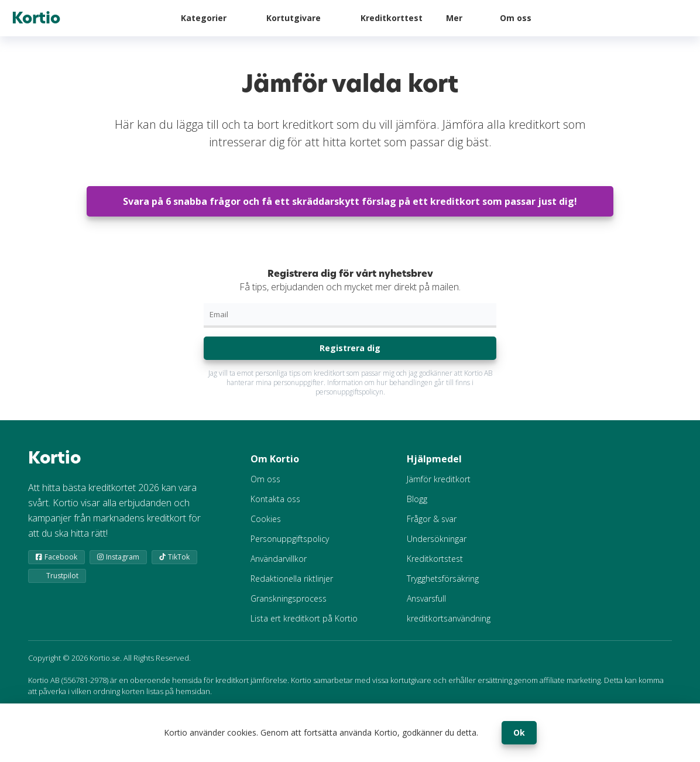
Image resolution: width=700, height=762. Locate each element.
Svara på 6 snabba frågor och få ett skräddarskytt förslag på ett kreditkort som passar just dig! (350, 201)
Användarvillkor (279, 559)
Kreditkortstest (435, 559)
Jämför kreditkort (439, 479)
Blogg (417, 499)
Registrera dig (350, 348)
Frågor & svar (432, 519)
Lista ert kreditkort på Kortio (304, 618)
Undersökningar (437, 539)
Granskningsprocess (289, 598)
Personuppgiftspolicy (290, 539)
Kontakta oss (275, 499)
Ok (519, 732)
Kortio (36, 18)
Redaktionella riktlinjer (292, 579)
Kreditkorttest (392, 18)
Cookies (266, 519)
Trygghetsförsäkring (443, 579)
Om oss (516, 18)
